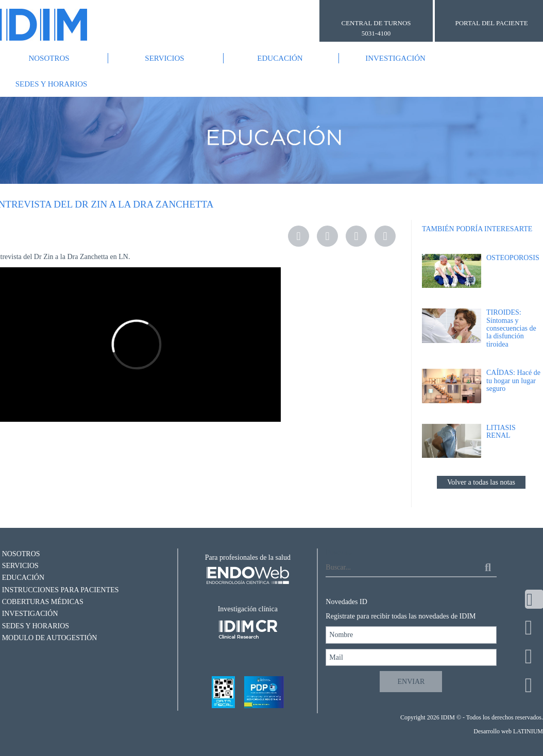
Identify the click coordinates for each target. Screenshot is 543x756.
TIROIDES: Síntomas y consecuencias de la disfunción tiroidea (511, 328)
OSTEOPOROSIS (513, 258)
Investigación (395, 58)
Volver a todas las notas (481, 482)
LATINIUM (528, 731)
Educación (280, 58)
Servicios (164, 58)
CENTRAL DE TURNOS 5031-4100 (376, 28)
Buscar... (339, 552)
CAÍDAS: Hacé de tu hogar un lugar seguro (513, 381)
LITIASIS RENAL (501, 432)
